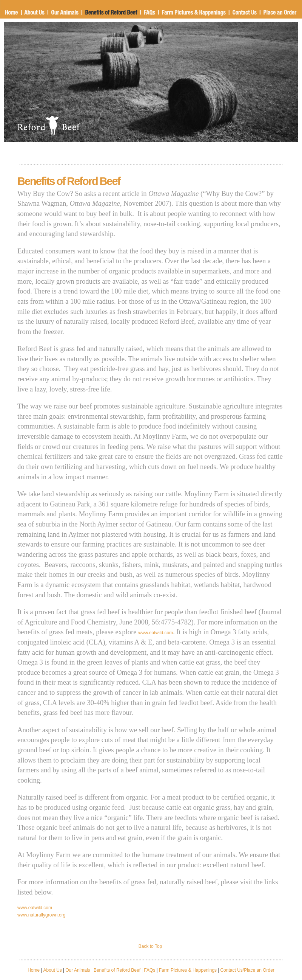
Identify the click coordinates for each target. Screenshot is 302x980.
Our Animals (78, 970)
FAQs (149, 970)
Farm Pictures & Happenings (188, 970)
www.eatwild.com (156, 633)
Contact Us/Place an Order (247, 970)
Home (34, 970)
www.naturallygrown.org (41, 915)
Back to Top (150, 946)
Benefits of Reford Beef (117, 970)
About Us (53, 970)
